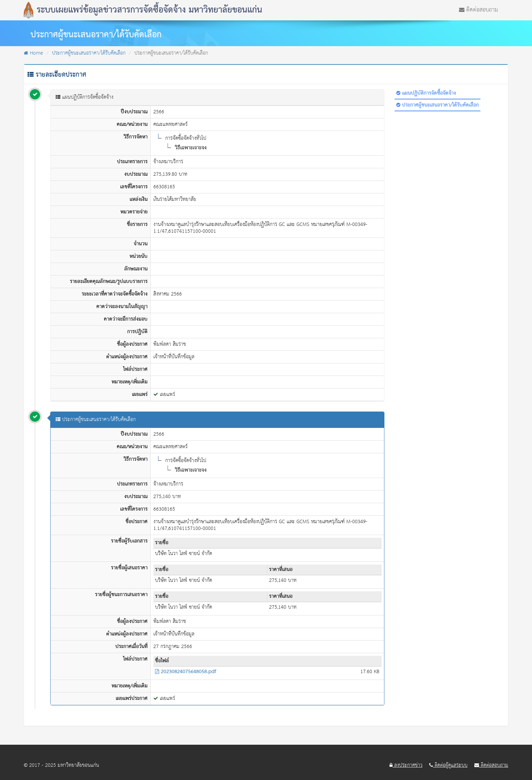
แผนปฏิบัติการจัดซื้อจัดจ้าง (426, 93)
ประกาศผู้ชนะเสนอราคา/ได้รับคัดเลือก (89, 53)
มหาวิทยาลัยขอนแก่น (78, 765)
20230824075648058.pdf (186, 672)
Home (33, 53)
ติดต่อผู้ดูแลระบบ (448, 765)
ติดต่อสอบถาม (479, 9)
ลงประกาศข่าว (406, 765)
